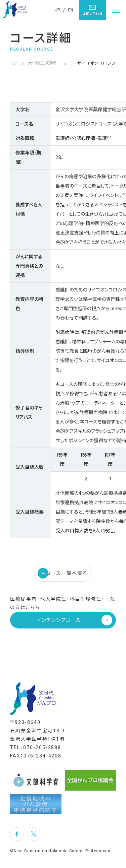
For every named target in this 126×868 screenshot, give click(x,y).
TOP (14, 63)
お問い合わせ (93, 10)
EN (71, 10)
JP (58, 10)
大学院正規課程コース (48, 63)
